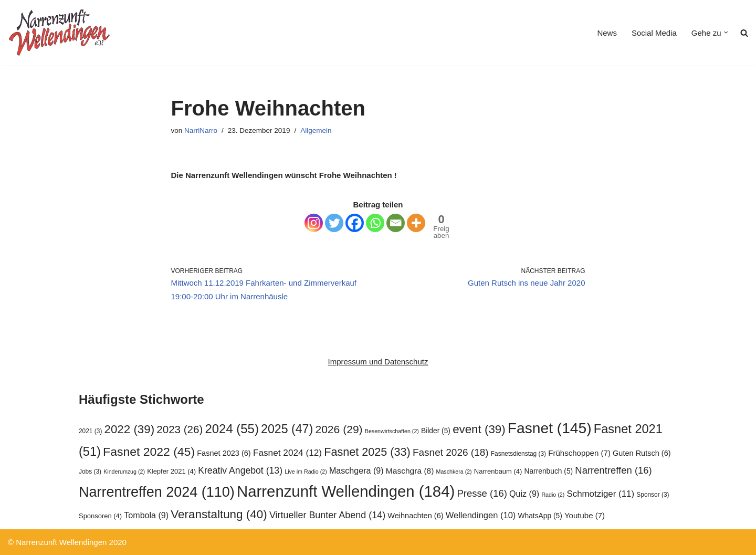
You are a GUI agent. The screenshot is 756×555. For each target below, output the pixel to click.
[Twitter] (334, 223)
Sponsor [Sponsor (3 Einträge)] (653, 495)
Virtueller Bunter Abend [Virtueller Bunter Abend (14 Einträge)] (327, 515)
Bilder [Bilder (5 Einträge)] (436, 431)
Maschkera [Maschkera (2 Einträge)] (454, 472)
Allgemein (316, 130)
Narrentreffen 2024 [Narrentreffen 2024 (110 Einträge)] (157, 492)
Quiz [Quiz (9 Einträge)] (524, 494)
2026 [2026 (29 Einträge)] (339, 429)
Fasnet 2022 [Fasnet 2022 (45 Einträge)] (149, 452)
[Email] (396, 223)
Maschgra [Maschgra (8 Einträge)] (410, 471)
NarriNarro (201, 130)
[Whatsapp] (375, 223)
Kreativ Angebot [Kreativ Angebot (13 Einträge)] (240, 470)
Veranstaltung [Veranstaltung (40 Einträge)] (219, 514)
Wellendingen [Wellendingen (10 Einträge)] (481, 515)
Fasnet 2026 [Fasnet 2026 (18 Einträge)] (451, 452)
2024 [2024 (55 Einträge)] (232, 429)
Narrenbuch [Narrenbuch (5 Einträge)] (548, 471)
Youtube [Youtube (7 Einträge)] (585, 515)
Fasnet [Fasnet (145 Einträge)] (550, 428)
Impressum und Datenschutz (378, 362)
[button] (726, 33)
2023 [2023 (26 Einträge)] (180, 429)
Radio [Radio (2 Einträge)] (553, 495)
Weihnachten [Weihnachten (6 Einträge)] (415, 516)
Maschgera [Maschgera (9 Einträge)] (356, 470)
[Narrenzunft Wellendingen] (60, 33)
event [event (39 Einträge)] (479, 429)
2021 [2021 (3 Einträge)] (90, 431)
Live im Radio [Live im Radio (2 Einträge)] (306, 472)
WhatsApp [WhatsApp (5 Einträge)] (540, 516)
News (607, 33)
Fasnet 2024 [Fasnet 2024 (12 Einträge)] (287, 453)
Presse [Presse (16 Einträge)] (482, 493)
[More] (416, 223)
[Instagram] (314, 223)
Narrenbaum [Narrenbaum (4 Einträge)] (498, 471)
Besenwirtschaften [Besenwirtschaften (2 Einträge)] (392, 431)
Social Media (654, 33)
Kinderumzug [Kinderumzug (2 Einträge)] (124, 472)
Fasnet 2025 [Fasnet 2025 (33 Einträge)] (367, 452)
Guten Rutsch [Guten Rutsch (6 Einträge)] (642, 453)
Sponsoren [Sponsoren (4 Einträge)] (100, 516)
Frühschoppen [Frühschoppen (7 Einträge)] (579, 453)
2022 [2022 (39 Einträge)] (130, 429)
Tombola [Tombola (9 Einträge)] (146, 515)
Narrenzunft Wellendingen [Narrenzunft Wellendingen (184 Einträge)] (346, 491)
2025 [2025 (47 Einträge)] (287, 429)
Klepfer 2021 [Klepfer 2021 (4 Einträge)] (171, 471)
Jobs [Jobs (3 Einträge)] (90, 472)
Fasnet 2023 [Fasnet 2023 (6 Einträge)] (224, 453)
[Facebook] (355, 223)
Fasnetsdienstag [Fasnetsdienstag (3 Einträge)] (518, 454)
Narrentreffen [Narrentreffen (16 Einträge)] (613, 470)
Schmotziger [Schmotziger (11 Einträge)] (600, 494)
